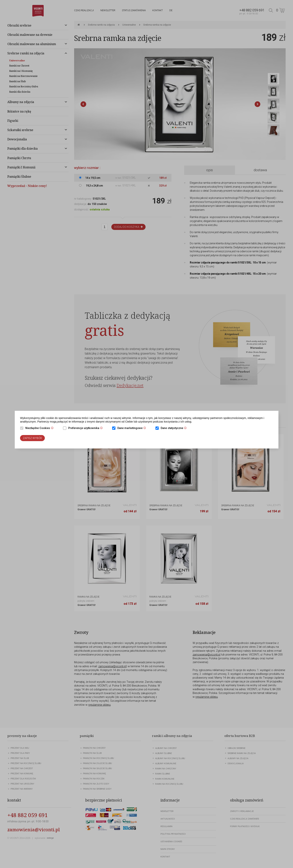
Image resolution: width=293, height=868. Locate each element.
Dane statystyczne (175, 428)
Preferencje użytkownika (86, 428)
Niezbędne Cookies (40, 428)
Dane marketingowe (133, 428)
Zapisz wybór (32, 438)
